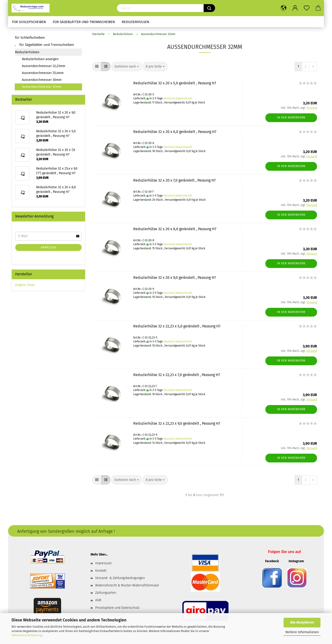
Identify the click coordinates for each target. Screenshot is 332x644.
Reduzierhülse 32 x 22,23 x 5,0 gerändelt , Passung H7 (177, 326)
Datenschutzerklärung (27, 635)
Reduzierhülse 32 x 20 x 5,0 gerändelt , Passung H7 (175, 83)
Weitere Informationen (302, 632)
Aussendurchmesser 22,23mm (44, 66)
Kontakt (101, 571)
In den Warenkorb (291, 118)
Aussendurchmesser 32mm (42, 87)
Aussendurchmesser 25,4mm (43, 73)
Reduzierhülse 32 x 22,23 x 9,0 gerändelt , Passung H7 (177, 423)
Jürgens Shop (25, 285)
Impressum (103, 563)
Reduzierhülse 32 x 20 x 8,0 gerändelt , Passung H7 (175, 229)
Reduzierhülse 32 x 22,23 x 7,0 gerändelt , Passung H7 (177, 375)
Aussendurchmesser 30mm (42, 80)
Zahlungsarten (106, 593)
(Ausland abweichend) (178, 98)
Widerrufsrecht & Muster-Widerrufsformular (127, 585)
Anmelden (48, 247)
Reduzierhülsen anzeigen (40, 59)
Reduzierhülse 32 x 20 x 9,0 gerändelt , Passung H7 (175, 278)
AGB (98, 600)
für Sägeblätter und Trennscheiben (84, 22)
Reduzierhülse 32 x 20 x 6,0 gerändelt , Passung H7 (175, 132)
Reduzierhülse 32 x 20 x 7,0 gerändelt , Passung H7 (174, 180)
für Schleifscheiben (29, 22)
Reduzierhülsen (135, 22)
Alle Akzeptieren (302, 622)
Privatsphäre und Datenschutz (117, 608)
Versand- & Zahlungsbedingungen (120, 578)
